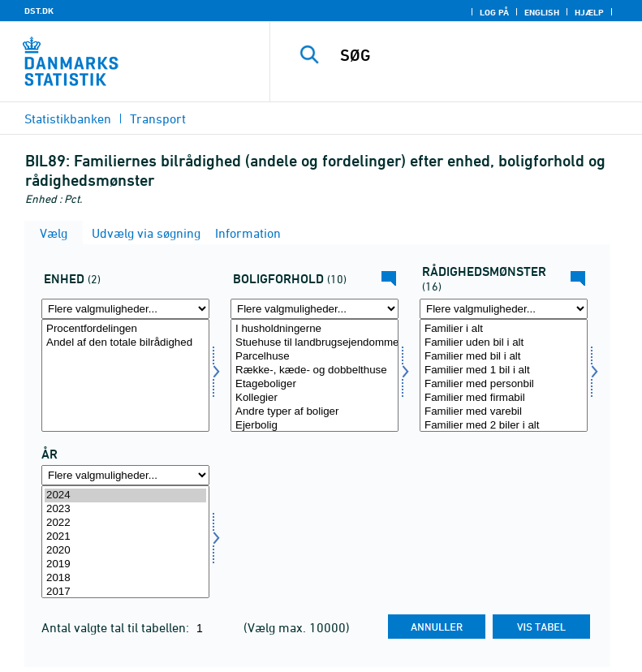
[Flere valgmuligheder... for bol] (315, 309)
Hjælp (589, 12)
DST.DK (39, 11)
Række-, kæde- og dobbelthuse (315, 370)
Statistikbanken (68, 118)
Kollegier (315, 398)
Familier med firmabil (504, 398)
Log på (494, 12)
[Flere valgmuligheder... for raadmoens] (504, 309)
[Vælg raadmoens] (504, 375)
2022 (125, 523)
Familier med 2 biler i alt (504, 426)
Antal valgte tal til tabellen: (117, 627)
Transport (158, 118)
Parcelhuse (315, 357)
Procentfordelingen (125, 329)
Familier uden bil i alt (504, 343)
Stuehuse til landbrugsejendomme (315, 343)
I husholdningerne (315, 329)
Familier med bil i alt (504, 357)
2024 (125, 495)
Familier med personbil (504, 384)
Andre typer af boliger (315, 412)
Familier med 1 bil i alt (504, 370)
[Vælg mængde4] (125, 375)
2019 (125, 564)
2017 (125, 592)
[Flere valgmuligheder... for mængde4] (125, 309)
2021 (125, 537)
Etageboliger (315, 384)
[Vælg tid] (125, 542)
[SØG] (480, 55)
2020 (125, 551)
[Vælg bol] (315, 375)
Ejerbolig (315, 426)
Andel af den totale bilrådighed (125, 343)
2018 (125, 578)
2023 (125, 509)
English (542, 12)
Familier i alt (504, 329)
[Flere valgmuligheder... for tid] (125, 475)
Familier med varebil (504, 412)
